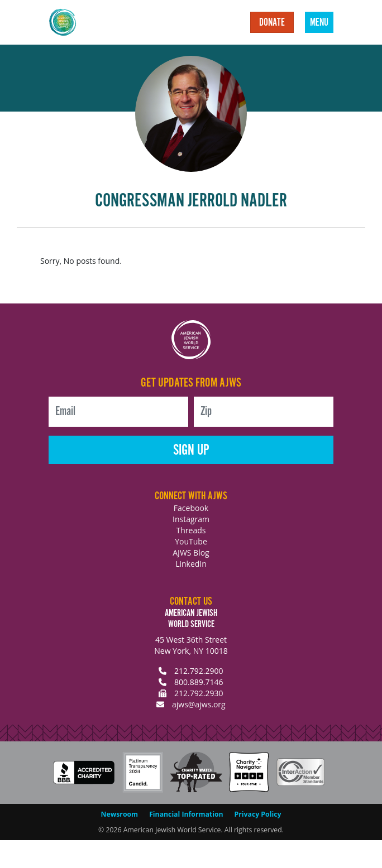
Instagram (191, 519)
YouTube (191, 541)
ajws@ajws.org (199, 704)
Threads (191, 530)
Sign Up (191, 450)
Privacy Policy (258, 814)
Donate (272, 23)
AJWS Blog (191, 553)
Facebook (191, 508)
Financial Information (186, 814)
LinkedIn (191, 564)
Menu (319, 23)
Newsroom (120, 814)
